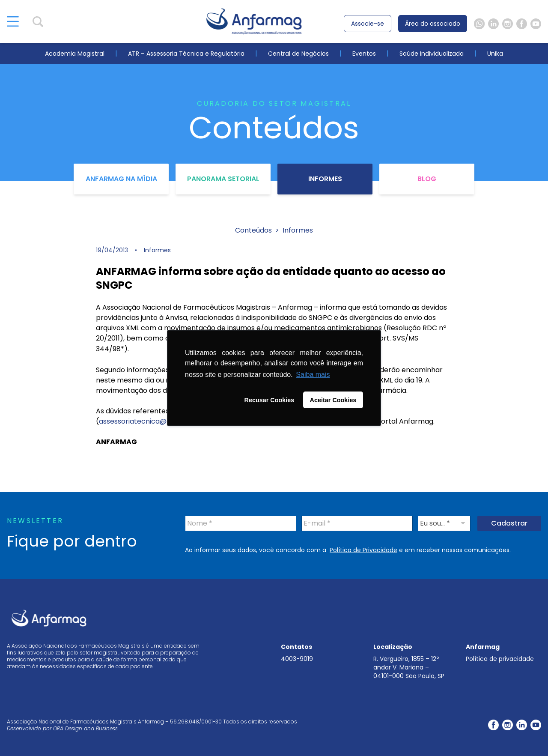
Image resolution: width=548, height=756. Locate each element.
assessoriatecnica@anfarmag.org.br (161, 421)
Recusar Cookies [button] (270, 400)
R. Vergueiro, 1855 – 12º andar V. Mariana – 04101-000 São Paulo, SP (409, 667)
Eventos (364, 54)
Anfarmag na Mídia (121, 179)
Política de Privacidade (363, 550)
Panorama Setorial (223, 179)
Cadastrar (509, 523)
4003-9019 (297, 659)
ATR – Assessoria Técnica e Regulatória (186, 54)
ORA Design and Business (85, 728)
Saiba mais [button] (313, 375)
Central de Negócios (298, 54)
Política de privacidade (500, 659)
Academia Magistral (75, 54)
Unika (495, 54)
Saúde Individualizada (432, 54)
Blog (427, 179)
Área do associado (433, 24)
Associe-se (368, 24)
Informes (325, 179)
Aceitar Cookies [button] (333, 400)
